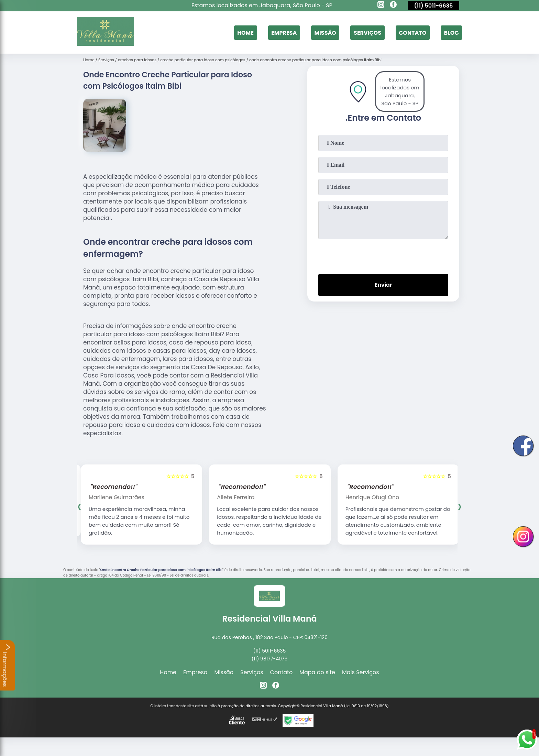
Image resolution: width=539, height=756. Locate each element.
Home (245, 32)
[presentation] (383, 255)
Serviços (367, 32)
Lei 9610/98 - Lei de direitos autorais (178, 575)
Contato (412, 32)
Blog (451, 32)
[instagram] (381, 6)
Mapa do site (317, 672)
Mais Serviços (361, 672)
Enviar (383, 285)
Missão (325, 32)
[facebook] (393, 6)
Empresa (284, 32)
